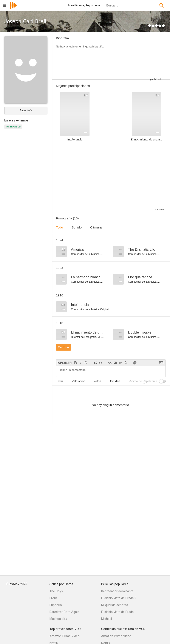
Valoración (79, 381)
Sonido (77, 227)
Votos (97, 381)
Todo (59, 227)
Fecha (60, 381)
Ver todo (63, 347)
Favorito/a (26, 110)
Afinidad (115, 381)
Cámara (96, 227)
